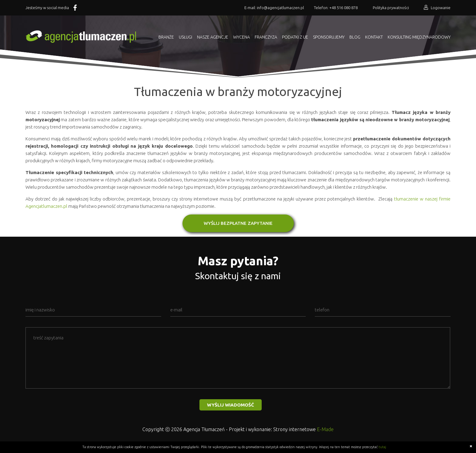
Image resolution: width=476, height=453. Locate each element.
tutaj (382, 447)
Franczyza (266, 37)
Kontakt (374, 37)
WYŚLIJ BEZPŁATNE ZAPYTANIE (238, 223)
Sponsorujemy (329, 37)
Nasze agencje (213, 37)
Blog (355, 37)
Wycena (241, 37)
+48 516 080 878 (343, 8)
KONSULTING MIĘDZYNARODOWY (419, 37)
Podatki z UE (295, 37)
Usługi (185, 37)
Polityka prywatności (391, 8)
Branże (166, 37)
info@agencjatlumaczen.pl (280, 8)
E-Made (325, 429)
